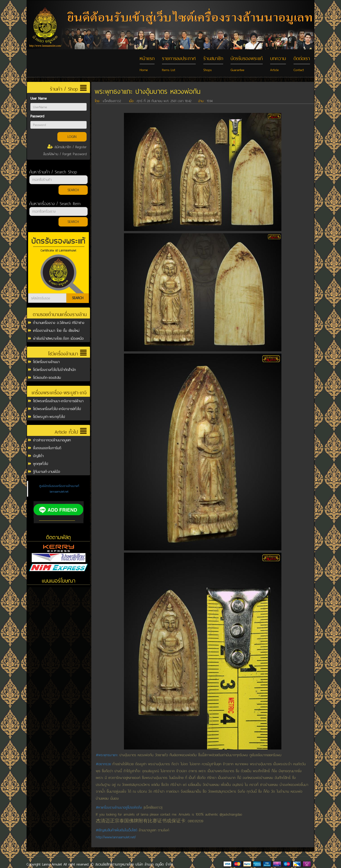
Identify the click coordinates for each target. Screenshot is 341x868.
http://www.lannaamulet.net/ (116, 837)
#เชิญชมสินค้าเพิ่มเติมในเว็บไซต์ (117, 830)
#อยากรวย (103, 764)
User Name (38, 98)
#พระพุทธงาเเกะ (107, 755)
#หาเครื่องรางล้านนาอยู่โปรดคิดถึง (119, 807)
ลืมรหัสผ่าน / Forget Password (65, 154)
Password (37, 116)
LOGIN (72, 137)
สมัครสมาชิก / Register (67, 147)
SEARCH (73, 190)
